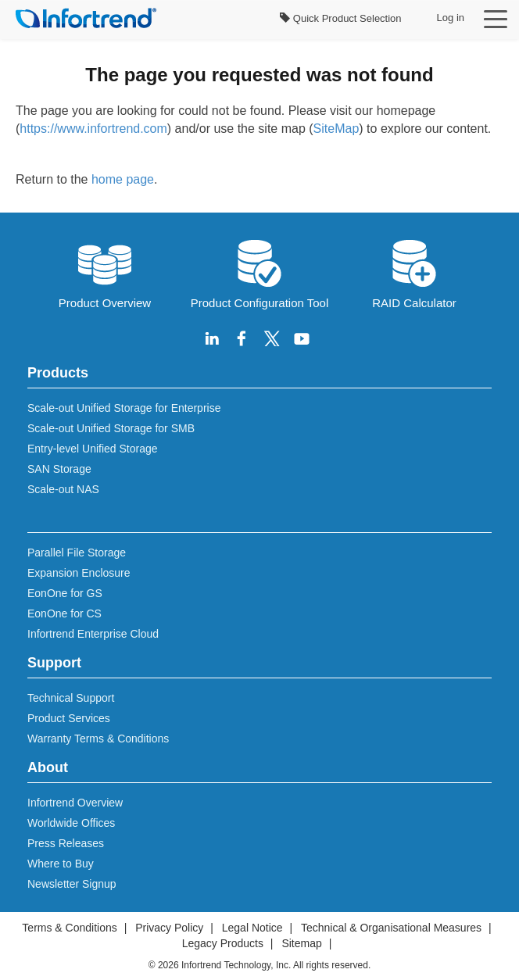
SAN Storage (59, 469)
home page (123, 179)
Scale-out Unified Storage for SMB (111, 428)
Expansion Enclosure (79, 573)
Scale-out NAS (63, 489)
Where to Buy (61, 864)
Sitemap (301, 943)
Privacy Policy (169, 928)
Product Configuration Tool (260, 273)
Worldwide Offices (71, 823)
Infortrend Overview (75, 803)
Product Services (69, 718)
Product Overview (105, 273)
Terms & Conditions (69, 928)
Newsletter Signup (72, 884)
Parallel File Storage (77, 553)
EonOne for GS (65, 593)
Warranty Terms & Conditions (98, 739)
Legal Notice (252, 928)
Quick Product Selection (340, 18)
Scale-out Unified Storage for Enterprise (124, 408)
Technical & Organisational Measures (391, 928)
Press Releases (66, 843)
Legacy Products (223, 943)
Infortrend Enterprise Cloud (93, 634)
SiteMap (336, 129)
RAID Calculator (414, 273)
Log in (451, 18)
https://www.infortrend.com (93, 129)
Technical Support (71, 698)
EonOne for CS (64, 613)
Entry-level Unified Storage (93, 449)
